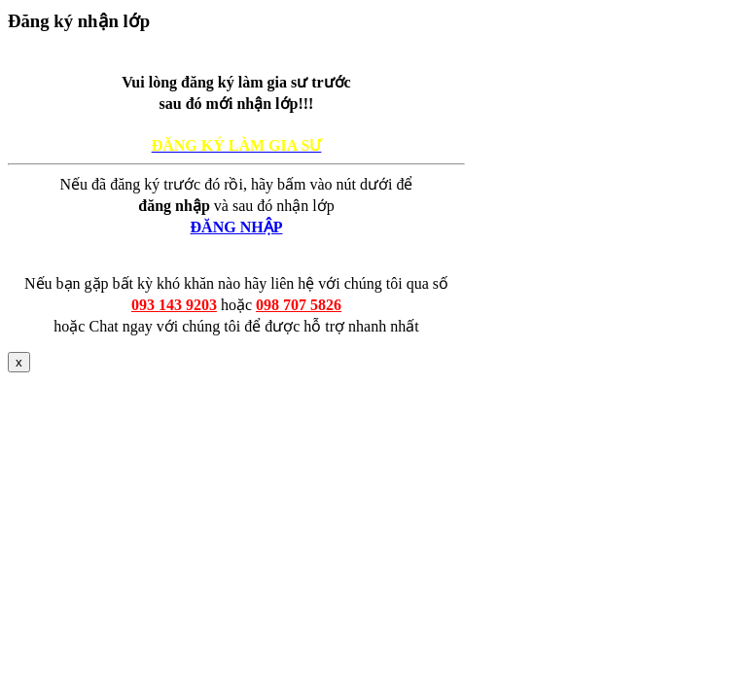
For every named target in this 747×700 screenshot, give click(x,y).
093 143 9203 (174, 305)
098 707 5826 (299, 305)
